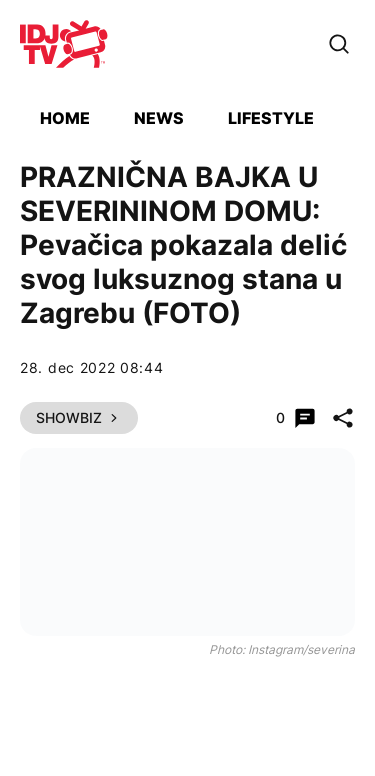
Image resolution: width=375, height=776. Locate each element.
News (159, 118)
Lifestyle (271, 118)
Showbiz (79, 417)
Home (65, 118)
